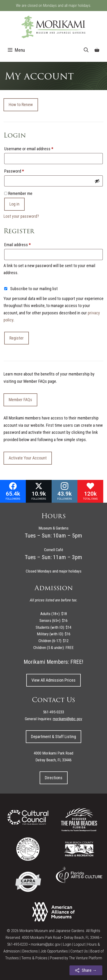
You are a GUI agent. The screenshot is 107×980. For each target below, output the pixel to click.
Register (17, 338)
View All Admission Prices (53, 680)
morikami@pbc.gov (46, 944)
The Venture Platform (86, 958)
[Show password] (97, 181)
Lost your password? (21, 216)
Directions (54, 778)
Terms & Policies (34, 958)
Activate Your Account (28, 458)
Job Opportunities (54, 951)
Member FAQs (20, 400)
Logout (79, 944)
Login (67, 944)
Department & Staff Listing (53, 737)
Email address (25, 244)
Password (21, 170)
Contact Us (79, 951)
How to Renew (21, 105)
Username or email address (36, 148)
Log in (14, 204)
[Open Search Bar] (86, 50)
